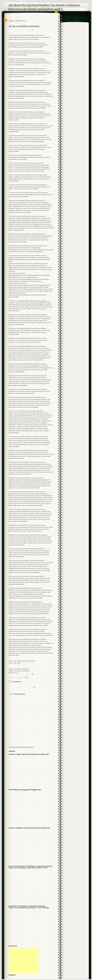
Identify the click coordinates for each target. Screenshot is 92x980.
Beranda (23, 747)
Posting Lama (29, 747)
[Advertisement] (24, 961)
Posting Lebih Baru (14, 747)
